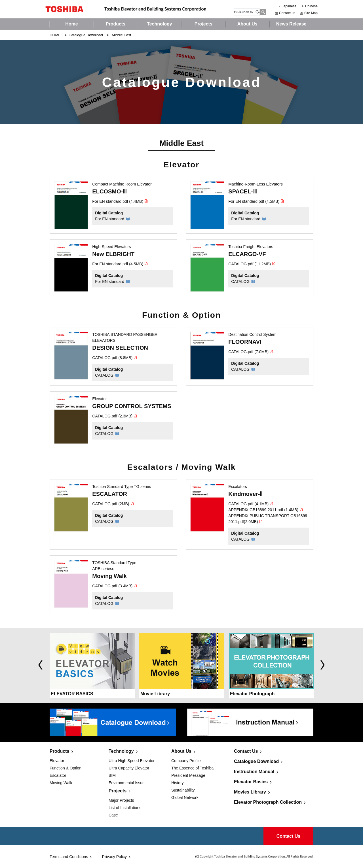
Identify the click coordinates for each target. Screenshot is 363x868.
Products (59, 751)
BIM (112, 775)
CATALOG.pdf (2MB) (113, 504)
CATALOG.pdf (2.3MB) (115, 416)
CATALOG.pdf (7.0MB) (251, 352)
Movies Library (250, 792)
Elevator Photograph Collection (268, 802)
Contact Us (246, 751)
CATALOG (240, 281)
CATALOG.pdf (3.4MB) (115, 586)
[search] (247, 12)
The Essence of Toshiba (192, 768)
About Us (181, 751)
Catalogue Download (86, 35)
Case (113, 815)
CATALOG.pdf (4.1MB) (251, 504)
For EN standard (110, 219)
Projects (118, 791)
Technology (121, 751)
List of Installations (125, 808)
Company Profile (186, 761)
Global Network (185, 797)
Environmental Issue (127, 783)
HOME (55, 35)
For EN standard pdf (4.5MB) (256, 201)
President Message (188, 775)
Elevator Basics (251, 782)
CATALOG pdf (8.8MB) (115, 358)
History (178, 783)
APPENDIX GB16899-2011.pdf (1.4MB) (266, 510)
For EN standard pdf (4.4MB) (120, 201)
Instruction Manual (254, 772)
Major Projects (121, 800)
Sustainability (183, 790)
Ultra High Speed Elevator (132, 761)
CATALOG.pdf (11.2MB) (252, 264)
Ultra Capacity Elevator (129, 768)
